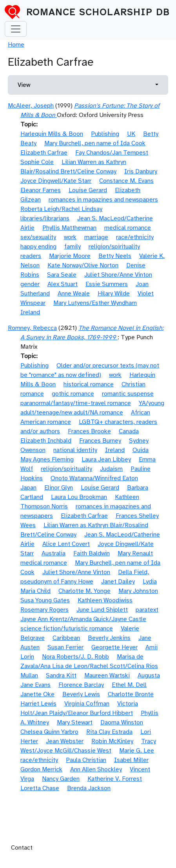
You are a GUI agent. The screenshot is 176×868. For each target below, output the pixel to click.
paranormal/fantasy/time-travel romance (76, 403)
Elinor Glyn (59, 488)
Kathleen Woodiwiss (105, 600)
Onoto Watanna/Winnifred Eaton (94, 478)
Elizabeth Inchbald (46, 441)
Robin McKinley (112, 741)
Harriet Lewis (38, 704)
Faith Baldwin (92, 553)
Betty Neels (115, 256)
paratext (147, 610)
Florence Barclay (81, 685)
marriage (96, 237)
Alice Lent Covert (66, 544)
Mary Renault (135, 553)
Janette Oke (37, 694)
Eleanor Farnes (41, 190)
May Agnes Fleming (47, 459)
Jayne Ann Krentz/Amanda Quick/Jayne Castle (83, 619)
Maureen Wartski (107, 675)
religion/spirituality (114, 247)
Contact (22, 848)
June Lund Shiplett (102, 610)
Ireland (30, 312)
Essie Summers (107, 284)
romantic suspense (128, 394)
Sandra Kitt (61, 675)
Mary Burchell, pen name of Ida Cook (95, 143)
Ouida (141, 450)
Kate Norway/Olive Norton (83, 265)
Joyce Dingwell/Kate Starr (56, 181)
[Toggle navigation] (16, 29)
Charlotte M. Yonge (84, 591)
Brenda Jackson (89, 788)
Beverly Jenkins (109, 638)
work (70, 237)
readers (31, 256)
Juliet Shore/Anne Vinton (118, 275)
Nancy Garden (61, 779)
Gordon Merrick (41, 769)
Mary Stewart (75, 722)
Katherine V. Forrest (115, 779)
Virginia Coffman (87, 704)
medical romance (128, 228)
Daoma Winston (122, 722)
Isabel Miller (131, 760)
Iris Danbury (141, 171)
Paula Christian (86, 760)
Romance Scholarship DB (98, 12)
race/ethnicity (135, 237)
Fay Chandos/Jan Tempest (112, 153)
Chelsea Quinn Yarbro (49, 732)
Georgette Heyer (114, 647)
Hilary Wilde (114, 294)
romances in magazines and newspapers (103, 200)
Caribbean (66, 638)
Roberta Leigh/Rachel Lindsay (61, 209)
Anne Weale (74, 294)
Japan (28, 488)
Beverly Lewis (81, 694)
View (24, 85)
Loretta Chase (40, 788)
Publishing (105, 134)
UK (131, 134)
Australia (54, 553)
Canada (129, 431)
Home (16, 45)
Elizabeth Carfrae (44, 153)
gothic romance (73, 394)
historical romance (89, 384)
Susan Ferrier (65, 647)
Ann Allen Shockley (96, 769)
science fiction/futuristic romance (67, 628)
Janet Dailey (118, 582)
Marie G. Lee (137, 751)
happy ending (38, 247)
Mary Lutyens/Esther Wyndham (95, 303)
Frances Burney (100, 441)
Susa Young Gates (45, 600)
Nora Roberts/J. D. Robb (75, 657)
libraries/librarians (45, 218)
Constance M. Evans (126, 181)
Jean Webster (65, 741)
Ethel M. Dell (129, 685)
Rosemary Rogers (44, 610)
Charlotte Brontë (131, 694)
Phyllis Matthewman (69, 228)
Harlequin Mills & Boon (52, 134)
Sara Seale (62, 275)
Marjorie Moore (70, 256)
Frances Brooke (89, 431)
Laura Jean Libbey (106, 459)
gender (30, 284)
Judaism (111, 469)
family (73, 247)
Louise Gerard (88, 190)
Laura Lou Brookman (79, 497)
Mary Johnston (138, 591)
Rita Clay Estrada (109, 732)
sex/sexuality (38, 237)
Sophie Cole (37, 162)
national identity (75, 450)
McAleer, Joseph (31, 106)
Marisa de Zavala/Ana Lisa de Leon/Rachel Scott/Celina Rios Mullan (89, 666)
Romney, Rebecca (32, 328)
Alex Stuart (63, 284)
